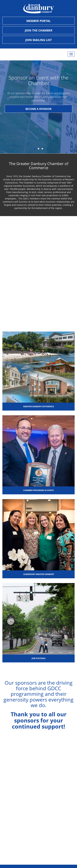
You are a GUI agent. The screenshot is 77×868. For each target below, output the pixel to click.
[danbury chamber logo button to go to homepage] (38, 9)
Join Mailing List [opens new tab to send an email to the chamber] (38, 40)
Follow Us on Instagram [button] (38, 809)
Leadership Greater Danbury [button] (39, 574)
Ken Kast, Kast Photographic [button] (38, 848)
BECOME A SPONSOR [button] (38, 109)
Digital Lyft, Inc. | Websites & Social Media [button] (39, 843)
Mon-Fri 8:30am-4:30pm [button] (38, 771)
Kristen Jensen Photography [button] (38, 852)
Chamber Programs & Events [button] (38, 490)
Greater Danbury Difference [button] (39, 406)
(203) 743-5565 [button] (38, 776)
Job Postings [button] (39, 658)
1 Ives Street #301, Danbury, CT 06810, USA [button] (39, 766)
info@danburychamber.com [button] (39, 781)
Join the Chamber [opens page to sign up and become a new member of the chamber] (39, 30)
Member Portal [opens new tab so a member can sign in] (38, 21)
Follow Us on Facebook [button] (39, 804)
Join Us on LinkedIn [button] (38, 819)
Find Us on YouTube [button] (38, 814)
